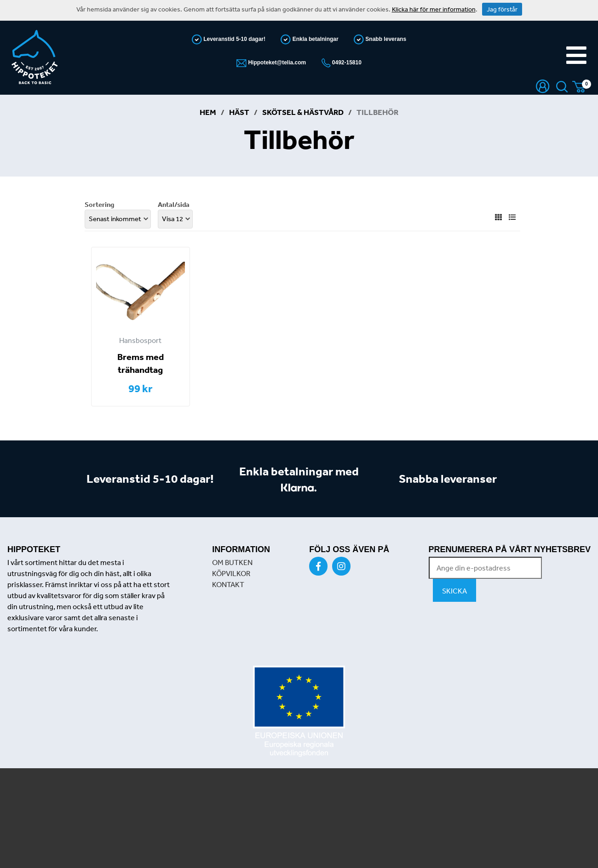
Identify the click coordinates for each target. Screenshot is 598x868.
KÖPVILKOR (231, 573)
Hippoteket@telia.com (276, 63)
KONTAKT (228, 584)
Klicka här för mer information (434, 9)
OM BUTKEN (232, 562)
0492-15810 (346, 63)
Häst (239, 112)
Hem (208, 112)
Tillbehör (377, 112)
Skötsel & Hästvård (303, 112)
